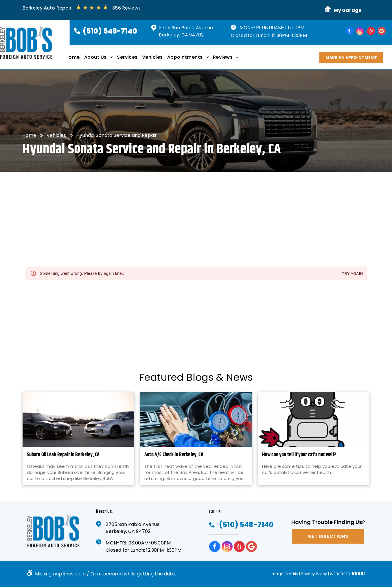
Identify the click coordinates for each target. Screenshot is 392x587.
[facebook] (349, 32)
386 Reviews (126, 8)
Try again (352, 274)
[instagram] (360, 32)
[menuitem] (75, 59)
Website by (340, 574)
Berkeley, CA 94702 (181, 35)
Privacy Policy (314, 574)
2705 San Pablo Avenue (186, 28)
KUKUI (358, 574)
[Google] (382, 32)
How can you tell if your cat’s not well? (299, 455)
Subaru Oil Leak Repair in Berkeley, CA (63, 455)
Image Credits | (285, 574)
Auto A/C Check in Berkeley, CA (174, 455)
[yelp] (371, 32)
